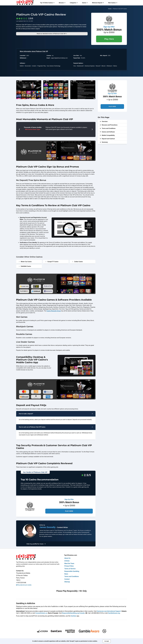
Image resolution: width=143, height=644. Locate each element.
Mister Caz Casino (25, 262)
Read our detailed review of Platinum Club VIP (52, 34)
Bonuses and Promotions (109, 125)
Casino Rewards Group (54, 311)
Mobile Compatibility (107, 135)
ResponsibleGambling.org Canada (73, 613)
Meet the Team (69, 563)
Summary (104, 142)
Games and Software (107, 132)
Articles (67, 561)
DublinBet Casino (25, 266)
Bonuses (62, 3)
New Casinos (113, 3)
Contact (67, 579)
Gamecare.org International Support (109, 611)
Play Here (109, 39)
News (66, 574)
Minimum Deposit (98, 3)
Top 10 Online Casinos (47, 3)
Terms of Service (70, 569)
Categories (74, 3)
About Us (67, 558)
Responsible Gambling (72, 571)
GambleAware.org (114, 613)
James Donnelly (48, 527)
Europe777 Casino (52, 262)
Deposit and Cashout (107, 139)
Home (110, 9)
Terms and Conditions (108, 128)
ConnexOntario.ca (41, 613)
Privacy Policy (69, 566)
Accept (107, 641)
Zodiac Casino (78, 262)
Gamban (74, 616)
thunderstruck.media (24, 585)
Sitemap (67, 582)
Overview (104, 121)
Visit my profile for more (36, 544)
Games (85, 3)
